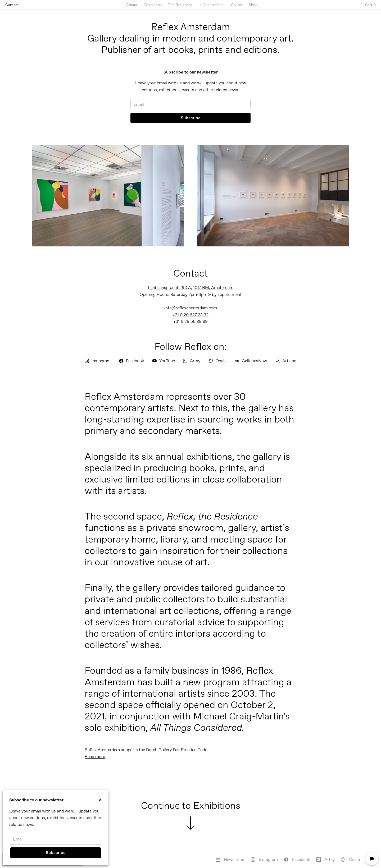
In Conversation (212, 5)
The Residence (180, 5)
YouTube (164, 361)
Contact (12, 5)
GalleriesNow (251, 361)
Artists (132, 5)
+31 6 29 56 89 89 (190, 321)
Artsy (192, 361)
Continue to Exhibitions (191, 815)
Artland (286, 361)
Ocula (218, 361)
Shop (253, 5)
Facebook (131, 361)
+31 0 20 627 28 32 (190, 315)
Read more (95, 757)
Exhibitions (153, 5)
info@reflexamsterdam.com (191, 308)
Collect (237, 5)
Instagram (98, 361)
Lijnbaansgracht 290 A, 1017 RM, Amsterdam (191, 288)
